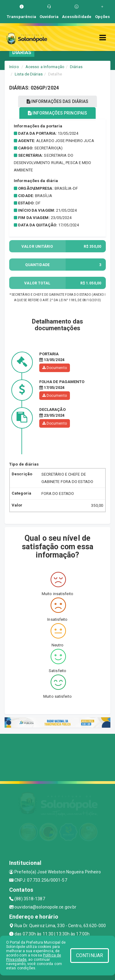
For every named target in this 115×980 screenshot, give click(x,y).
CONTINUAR (90, 955)
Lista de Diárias (29, 74)
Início (14, 67)
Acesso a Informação (45, 67)
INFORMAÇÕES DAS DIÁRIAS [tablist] (58, 101)
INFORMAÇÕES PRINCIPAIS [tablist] (57, 113)
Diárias (76, 67)
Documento (55, 368)
